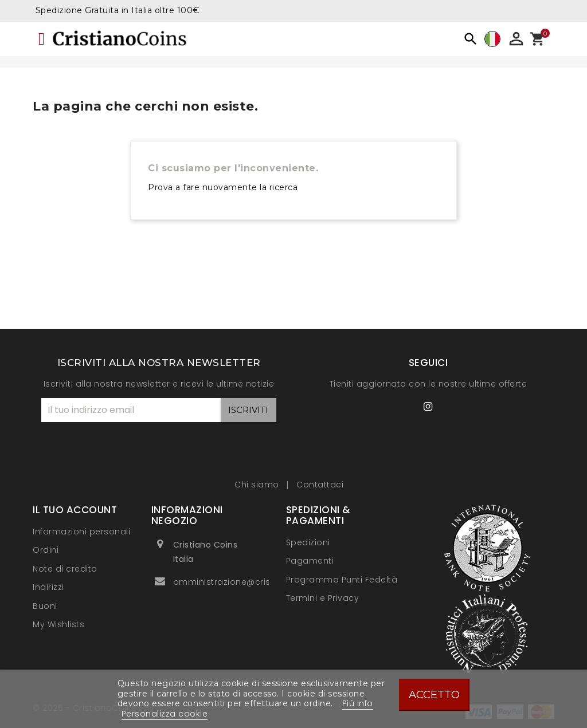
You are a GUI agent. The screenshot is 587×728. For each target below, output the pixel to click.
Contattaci (320, 485)
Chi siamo (258, 485)
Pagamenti (310, 561)
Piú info (358, 703)
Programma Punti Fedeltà (342, 580)
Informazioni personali (81, 532)
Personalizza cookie (165, 714)
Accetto (434, 694)
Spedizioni (308, 542)
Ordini (46, 550)
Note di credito (65, 569)
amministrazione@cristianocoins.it (249, 582)
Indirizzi (48, 587)
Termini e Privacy (323, 598)
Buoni (45, 606)
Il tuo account (75, 510)
